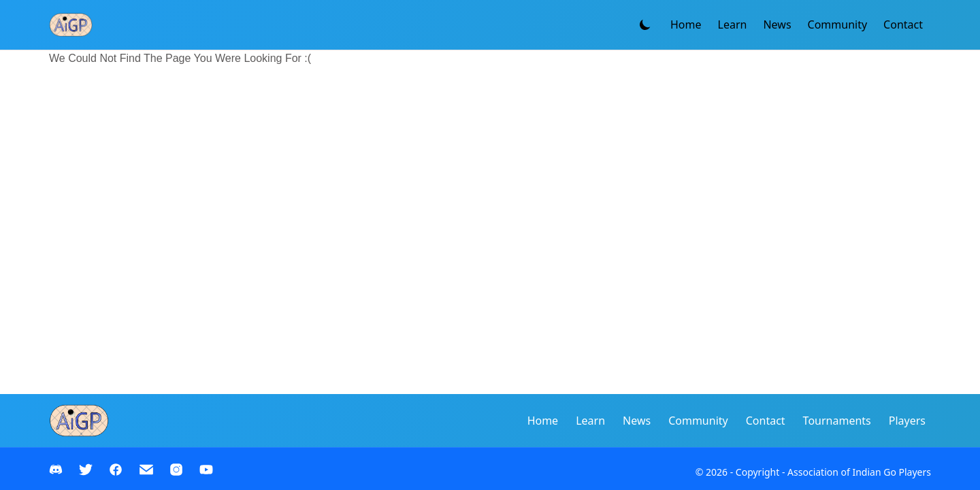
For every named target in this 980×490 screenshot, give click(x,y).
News (777, 24)
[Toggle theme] (645, 24)
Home (686, 24)
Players (907, 421)
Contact (903, 24)
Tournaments (837, 421)
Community (838, 24)
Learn (733, 24)
